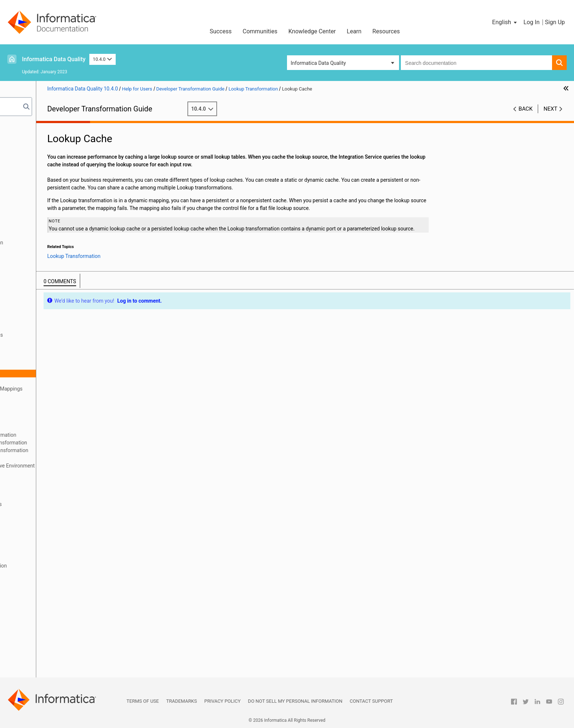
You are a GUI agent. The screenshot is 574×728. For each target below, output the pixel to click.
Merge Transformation (38, 520)
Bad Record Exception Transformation (55, 181)
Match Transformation (38, 489)
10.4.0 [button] (102, 59)
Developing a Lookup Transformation (65, 343)
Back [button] (526, 109)
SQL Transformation (35, 596)
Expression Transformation (43, 250)
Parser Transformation (38, 527)
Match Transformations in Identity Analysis (61, 504)
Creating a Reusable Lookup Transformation (73, 435)
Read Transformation (36, 550)
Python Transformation (38, 535)
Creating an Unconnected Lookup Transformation (79, 450)
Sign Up (555, 22)
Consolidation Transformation (46, 212)
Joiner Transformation (37, 296)
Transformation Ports (36, 143)
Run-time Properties (46, 420)
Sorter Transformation (37, 589)
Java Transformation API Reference (52, 281)
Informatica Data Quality (54, 59)
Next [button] (551, 109)
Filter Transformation (36, 258)
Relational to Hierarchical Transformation (59, 558)
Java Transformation (36, 273)
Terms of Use (143, 701)
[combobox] (476, 63)
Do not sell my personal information (295, 701)
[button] (505, 22)
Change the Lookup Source (54, 404)
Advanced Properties (47, 427)
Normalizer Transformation (43, 512)
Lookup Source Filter (47, 358)
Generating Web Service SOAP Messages (59, 643)
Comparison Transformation (44, 204)
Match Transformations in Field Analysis (58, 496)
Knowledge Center (312, 31)
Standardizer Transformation (45, 604)
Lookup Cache (40, 373)
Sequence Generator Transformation (53, 581)
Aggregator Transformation (43, 166)
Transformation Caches (39, 150)
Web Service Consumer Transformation (57, 627)
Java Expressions (32, 289)
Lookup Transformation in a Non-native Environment (83, 466)
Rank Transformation (36, 543)
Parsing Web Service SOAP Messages (55, 635)
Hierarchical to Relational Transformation (59, 266)
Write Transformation (36, 666)
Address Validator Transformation (51, 158)
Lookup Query (39, 350)
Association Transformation (44, 173)
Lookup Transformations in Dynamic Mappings (77, 389)
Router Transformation (38, 573)
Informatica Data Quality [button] (318, 63)
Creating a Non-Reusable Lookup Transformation (79, 443)
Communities (260, 31)
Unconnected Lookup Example (58, 458)
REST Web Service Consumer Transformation (63, 566)
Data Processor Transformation (48, 227)
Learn (354, 31)
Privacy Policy (222, 701)
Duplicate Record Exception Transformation (61, 243)
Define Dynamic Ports (48, 396)
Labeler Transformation (39, 312)
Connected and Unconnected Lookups (67, 335)
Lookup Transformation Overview (61, 327)
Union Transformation (37, 612)
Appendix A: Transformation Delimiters (56, 673)
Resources (386, 31)
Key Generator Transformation (46, 304)
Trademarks (182, 701)
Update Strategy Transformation (49, 620)
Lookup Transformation (39, 319)
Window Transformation (39, 658)
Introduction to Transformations (48, 135)
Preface (21, 127)
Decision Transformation (40, 235)
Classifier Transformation (41, 196)
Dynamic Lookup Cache (39, 481)
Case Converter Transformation (48, 189)
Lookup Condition (43, 366)
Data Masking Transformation (46, 219)
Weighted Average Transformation (51, 650)
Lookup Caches (30, 473)
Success (221, 31)
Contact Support (371, 701)
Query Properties (42, 381)
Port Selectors (40, 412)
